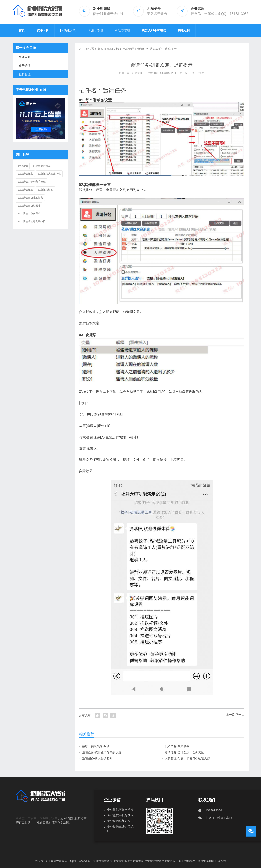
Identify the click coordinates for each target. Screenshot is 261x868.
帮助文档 (113, 49)
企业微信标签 (46, 190)
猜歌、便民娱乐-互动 (96, 746)
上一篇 (230, 715)
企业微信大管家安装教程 (32, 182)
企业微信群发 (25, 174)
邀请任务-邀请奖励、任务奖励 (184, 752)
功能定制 (184, 30)
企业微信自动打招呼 (29, 206)
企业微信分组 (25, 190)
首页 (22, 30)
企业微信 (23, 166)
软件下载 (43, 30)
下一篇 (240, 715)
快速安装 (25, 57)
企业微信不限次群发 (120, 810)
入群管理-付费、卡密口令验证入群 (187, 758)
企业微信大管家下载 (49, 174)
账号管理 (25, 66)
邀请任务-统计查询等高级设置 (102, 752)
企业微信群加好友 (119, 821)
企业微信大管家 (42, 166)
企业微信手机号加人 (120, 815)
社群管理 (128, 49)
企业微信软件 (48, 818)
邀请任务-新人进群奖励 (97, 758)
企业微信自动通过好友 (30, 198)
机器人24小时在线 (154, 30)
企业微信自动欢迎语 (29, 213)
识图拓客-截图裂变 (177, 746)
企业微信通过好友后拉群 (32, 221)
